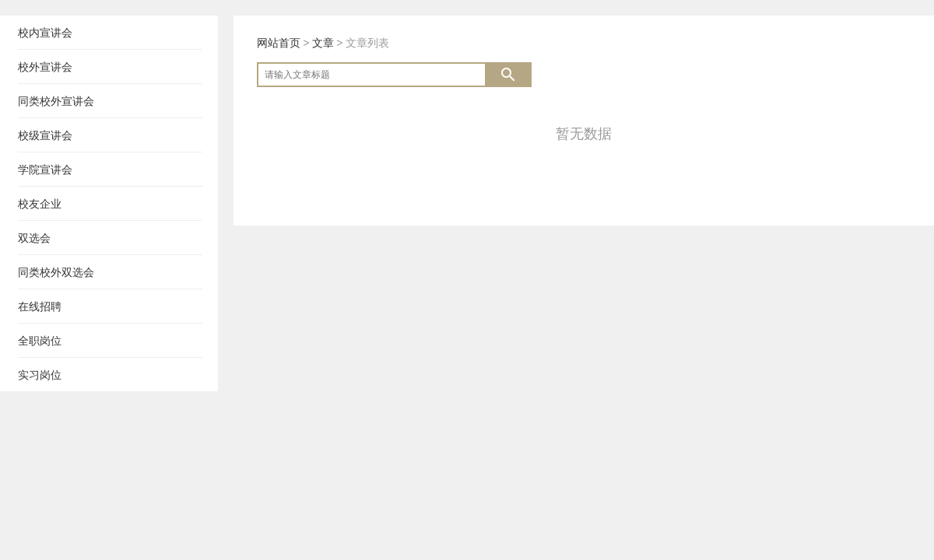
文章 (323, 43)
